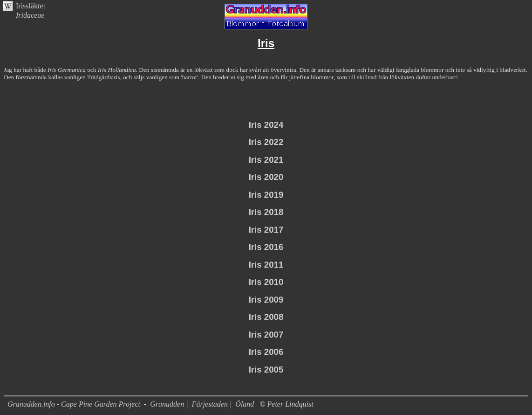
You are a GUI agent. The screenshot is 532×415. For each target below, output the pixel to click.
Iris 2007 (266, 335)
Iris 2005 (266, 370)
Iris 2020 (266, 177)
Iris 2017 (266, 230)
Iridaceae (30, 15)
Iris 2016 (266, 247)
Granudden (167, 404)
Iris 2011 (266, 265)
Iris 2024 (266, 125)
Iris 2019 (266, 195)
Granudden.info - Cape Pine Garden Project (75, 404)
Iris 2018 (266, 212)
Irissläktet (31, 6)
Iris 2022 (266, 142)
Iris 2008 (266, 317)
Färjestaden (210, 404)
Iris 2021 (266, 160)
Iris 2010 (266, 282)
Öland (245, 404)
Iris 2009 (266, 300)
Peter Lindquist (290, 404)
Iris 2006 (266, 352)
